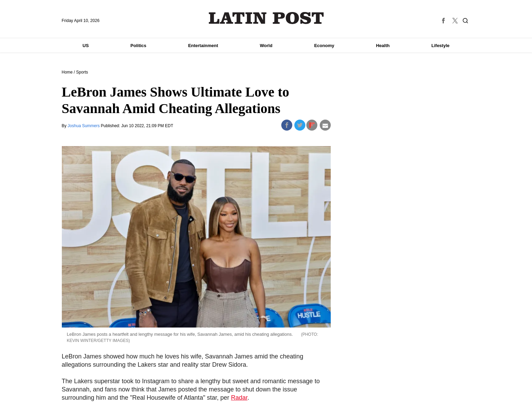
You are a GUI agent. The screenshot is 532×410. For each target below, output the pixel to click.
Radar (239, 398)
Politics (138, 46)
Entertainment (203, 46)
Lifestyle (440, 46)
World (266, 46)
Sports (82, 72)
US (86, 46)
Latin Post (266, 18)
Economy (324, 46)
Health (383, 46)
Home (67, 72)
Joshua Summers (84, 126)
